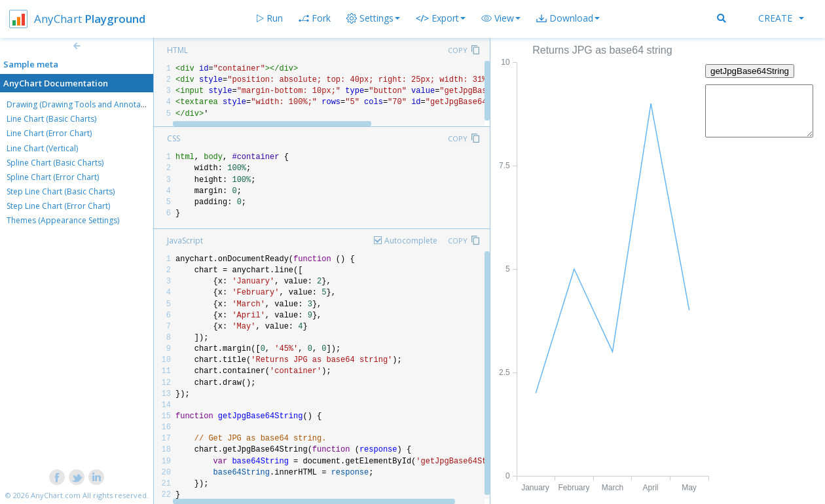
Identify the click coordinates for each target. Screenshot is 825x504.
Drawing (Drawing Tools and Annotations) (84, 104)
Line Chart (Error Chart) (49, 133)
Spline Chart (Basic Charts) (55, 163)
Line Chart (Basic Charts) (51, 119)
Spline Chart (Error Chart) (53, 177)
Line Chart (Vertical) (42, 148)
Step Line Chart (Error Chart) (58, 206)
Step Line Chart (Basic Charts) (61, 191)
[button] (501, 18)
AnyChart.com (56, 495)
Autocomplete (411, 241)
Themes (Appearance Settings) (63, 220)
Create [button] (781, 18)
